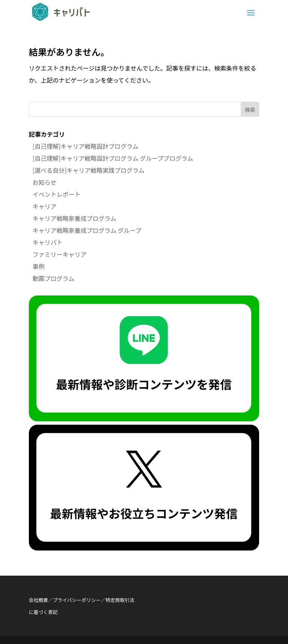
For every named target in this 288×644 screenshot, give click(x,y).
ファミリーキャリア (60, 254)
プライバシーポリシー (77, 600)
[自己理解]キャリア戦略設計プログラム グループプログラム (113, 158)
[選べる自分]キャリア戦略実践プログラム (88, 170)
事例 (39, 266)
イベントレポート (57, 194)
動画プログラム (54, 278)
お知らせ (45, 182)
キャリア (45, 206)
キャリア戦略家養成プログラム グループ (87, 230)
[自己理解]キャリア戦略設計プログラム (85, 146)
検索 (250, 110)
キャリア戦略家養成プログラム (75, 218)
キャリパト (48, 242)
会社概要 (38, 600)
